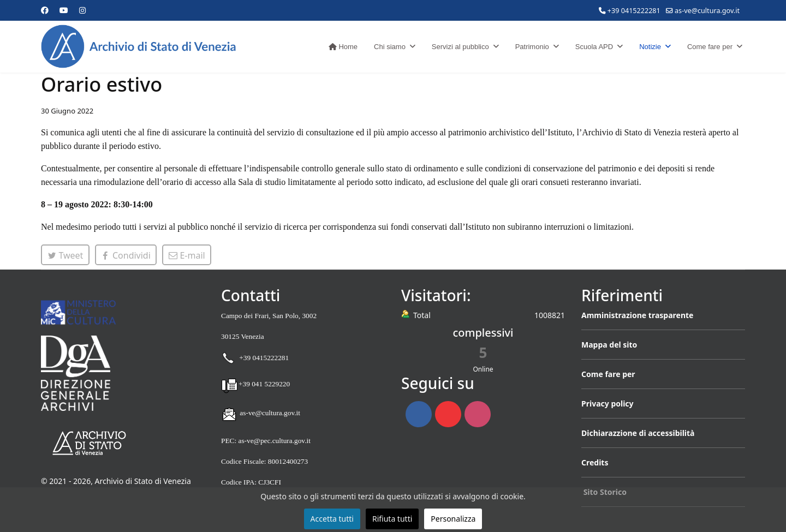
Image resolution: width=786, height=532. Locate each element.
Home (343, 47)
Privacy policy (608, 404)
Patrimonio (532, 47)
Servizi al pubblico (460, 47)
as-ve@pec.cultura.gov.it (274, 441)
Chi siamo (390, 47)
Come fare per (710, 47)
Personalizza (453, 519)
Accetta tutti (332, 519)
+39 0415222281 (634, 11)
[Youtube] (64, 10)
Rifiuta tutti (392, 519)
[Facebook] (45, 10)
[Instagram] (82, 10)
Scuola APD (594, 47)
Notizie (650, 47)
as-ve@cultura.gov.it (707, 11)
